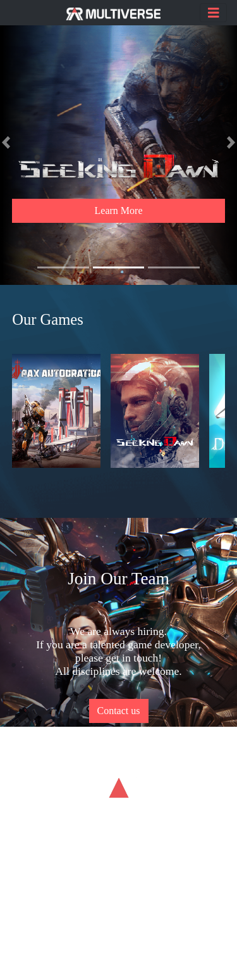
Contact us (119, 711)
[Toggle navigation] (214, 13)
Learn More (119, 210)
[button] (6, 142)
